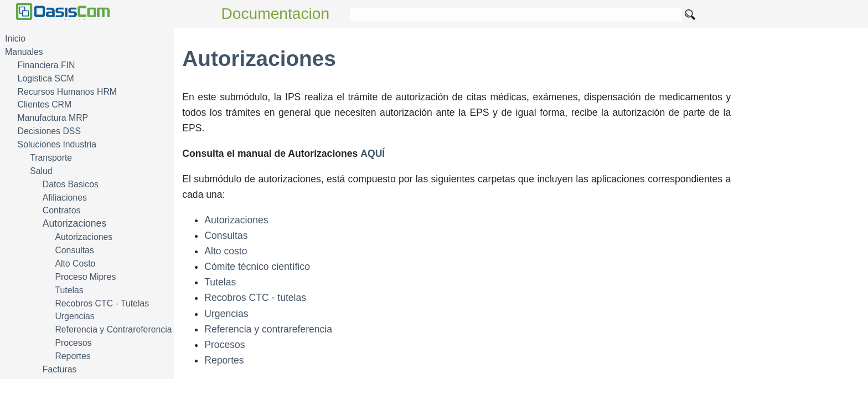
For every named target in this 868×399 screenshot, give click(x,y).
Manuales (24, 52)
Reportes (73, 356)
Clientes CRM (45, 104)
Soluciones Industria (57, 144)
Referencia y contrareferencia (268, 329)
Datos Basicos (71, 184)
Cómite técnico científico (257, 267)
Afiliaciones (65, 198)
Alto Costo (75, 264)
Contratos (62, 210)
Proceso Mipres (85, 277)
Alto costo (226, 251)
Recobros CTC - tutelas (255, 298)
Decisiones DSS (49, 131)
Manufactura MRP (53, 118)
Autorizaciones (74, 223)
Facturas (60, 369)
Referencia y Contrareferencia (113, 329)
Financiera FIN (46, 65)
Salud (41, 171)
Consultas (74, 250)
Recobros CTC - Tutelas (102, 303)
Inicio (15, 39)
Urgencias (74, 316)
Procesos (73, 343)
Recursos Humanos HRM (67, 92)
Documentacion (276, 14)
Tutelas (69, 290)
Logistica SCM (46, 78)
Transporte (51, 158)
